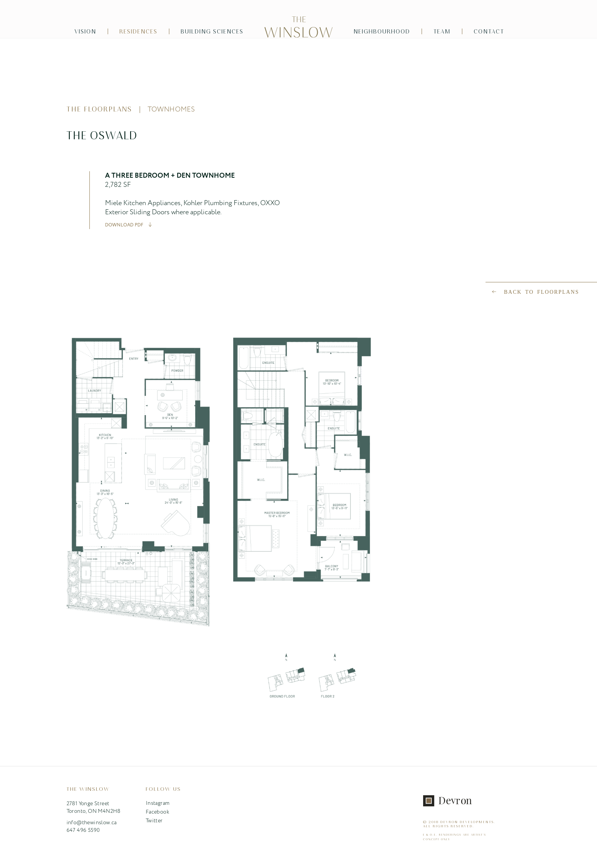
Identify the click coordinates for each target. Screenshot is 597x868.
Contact (489, 31)
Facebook (158, 812)
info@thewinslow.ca (92, 823)
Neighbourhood (382, 31)
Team (442, 31)
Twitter (154, 821)
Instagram (158, 803)
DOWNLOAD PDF (124, 225)
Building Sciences (212, 31)
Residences (139, 31)
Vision (85, 31)
